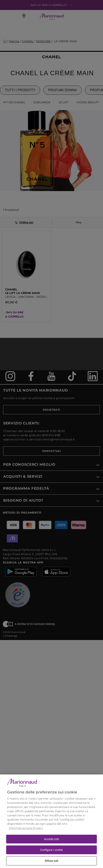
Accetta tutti (51, 844)
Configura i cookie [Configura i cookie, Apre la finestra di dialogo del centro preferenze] (51, 855)
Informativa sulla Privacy (26, 833)
